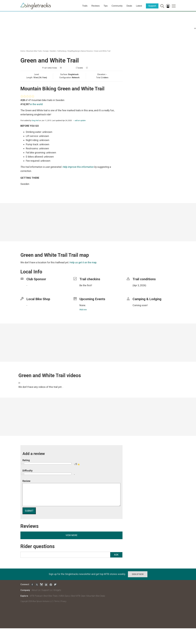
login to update (139, 290)
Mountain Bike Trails (34, 51)
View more (71, 535)
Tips (106, 6)
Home (23, 51)
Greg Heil (35, 120)
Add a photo (67, 68)
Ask (116, 555)
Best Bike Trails (51, 596)
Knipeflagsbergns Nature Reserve (80, 51)
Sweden (53, 51)
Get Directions (51, 68)
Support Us (47, 590)
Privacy (63, 601)
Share (80, 68)
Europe (46, 51)
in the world (36, 104)
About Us (36, 590)
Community (117, 6)
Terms (57, 601)
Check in (92, 68)
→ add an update (79, 120)
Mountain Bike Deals (96, 596)
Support (152, 6)
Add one (83, 310)
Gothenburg (62, 51)
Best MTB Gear (78, 596)
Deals (129, 6)
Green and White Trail (102, 51)
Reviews (95, 6)
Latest (139, 6)
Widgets (57, 590)
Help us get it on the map (83, 262)
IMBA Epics (64, 596)
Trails (85, 6)
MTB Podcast (36, 596)
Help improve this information (78, 167)
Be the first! (86, 285)
